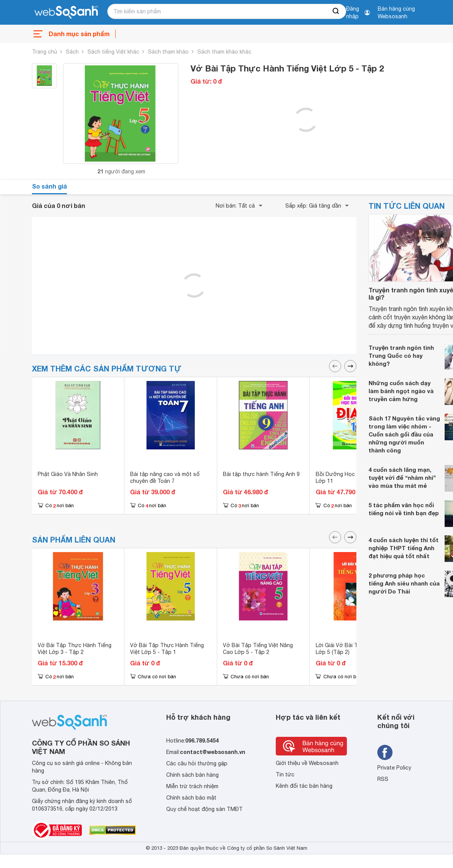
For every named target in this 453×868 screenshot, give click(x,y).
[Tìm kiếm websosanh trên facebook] (385, 752)
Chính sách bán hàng (192, 775)
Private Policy (394, 768)
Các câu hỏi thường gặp (197, 763)
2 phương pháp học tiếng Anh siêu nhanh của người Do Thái (404, 583)
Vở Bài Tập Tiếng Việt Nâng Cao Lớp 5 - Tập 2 (258, 649)
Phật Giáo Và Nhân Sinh (68, 474)
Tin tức (285, 774)
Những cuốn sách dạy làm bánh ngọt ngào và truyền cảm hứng (401, 391)
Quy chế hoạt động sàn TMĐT (204, 809)
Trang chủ (45, 52)
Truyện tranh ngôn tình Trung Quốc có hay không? (401, 355)
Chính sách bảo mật (191, 798)
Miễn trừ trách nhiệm (192, 786)
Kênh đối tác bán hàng (304, 786)
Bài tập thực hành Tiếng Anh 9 (261, 474)
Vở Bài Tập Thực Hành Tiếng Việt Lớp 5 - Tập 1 (167, 649)
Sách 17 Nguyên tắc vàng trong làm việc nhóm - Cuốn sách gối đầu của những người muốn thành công (404, 434)
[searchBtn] (336, 11)
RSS (383, 779)
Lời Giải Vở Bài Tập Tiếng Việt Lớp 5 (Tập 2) (354, 649)
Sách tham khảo (168, 52)
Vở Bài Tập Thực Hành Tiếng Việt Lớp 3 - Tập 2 (75, 649)
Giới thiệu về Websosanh (307, 763)
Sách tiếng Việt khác (113, 52)
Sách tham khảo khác (224, 52)
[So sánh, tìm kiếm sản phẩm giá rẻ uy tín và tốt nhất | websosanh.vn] (66, 13)
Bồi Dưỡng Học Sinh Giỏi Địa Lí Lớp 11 (355, 478)
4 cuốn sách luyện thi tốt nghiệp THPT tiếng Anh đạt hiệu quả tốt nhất (404, 548)
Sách (72, 52)
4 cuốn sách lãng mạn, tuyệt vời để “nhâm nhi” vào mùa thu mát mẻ (402, 478)
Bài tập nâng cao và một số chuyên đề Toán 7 (165, 478)
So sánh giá (49, 186)
